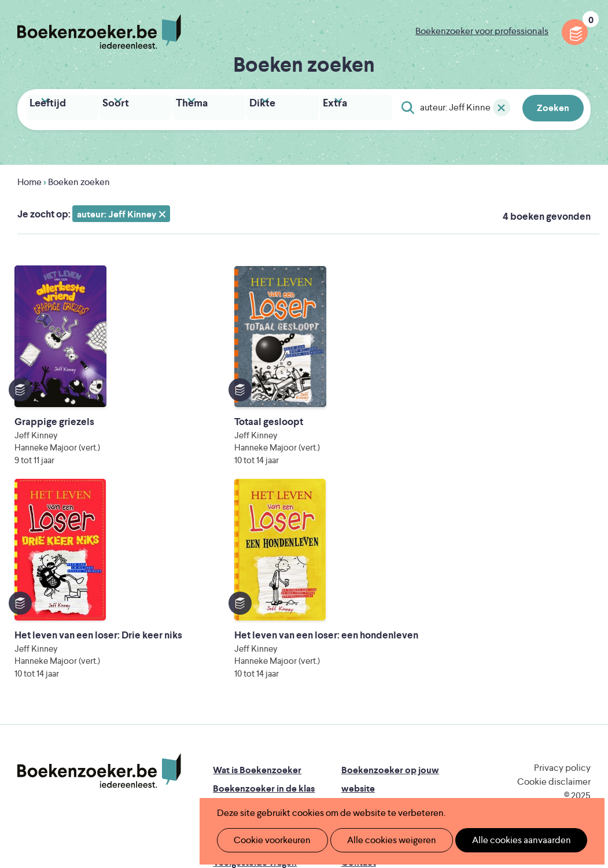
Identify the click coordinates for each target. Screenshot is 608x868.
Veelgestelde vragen (255, 671)
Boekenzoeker (99, 32)
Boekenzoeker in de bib (263, 615)
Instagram (580, 626)
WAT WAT (318, 756)
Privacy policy (562, 576)
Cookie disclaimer (554, 590)
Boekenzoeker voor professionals (482, 31)
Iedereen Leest (381, 724)
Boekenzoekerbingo (256, 634)
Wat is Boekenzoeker (257, 578)
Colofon (359, 652)
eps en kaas (507, 772)
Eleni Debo (299, 772)
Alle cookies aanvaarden (502, 840)
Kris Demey (401, 772)
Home (30, 179)
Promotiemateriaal (251, 652)
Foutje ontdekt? (246, 689)
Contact (359, 671)
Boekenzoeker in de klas (264, 596)
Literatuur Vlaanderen (257, 740)
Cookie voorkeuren (268, 840)
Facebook (563, 626)
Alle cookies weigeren (379, 840)
